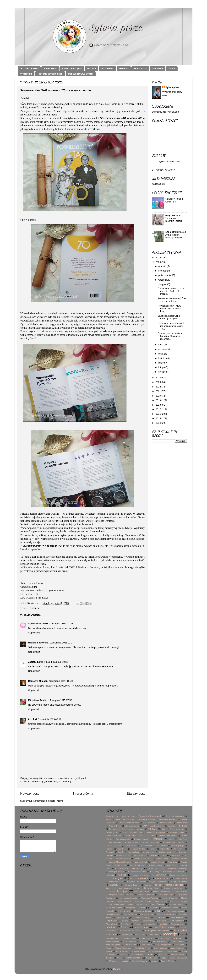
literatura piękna (142, 891)
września (163, 280)
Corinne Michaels (113, 836)
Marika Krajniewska (143, 901)
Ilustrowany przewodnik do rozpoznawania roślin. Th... (172, 326)
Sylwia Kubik (172, 951)
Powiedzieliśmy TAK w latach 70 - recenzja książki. (169, 309)
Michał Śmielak (124, 911)
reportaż (178, 938)
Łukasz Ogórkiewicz (162, 891)
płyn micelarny (150, 924)
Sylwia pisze (172, 87)
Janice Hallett (163, 859)
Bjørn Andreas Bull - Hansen (121, 829)
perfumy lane (148, 921)
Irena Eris (176, 855)
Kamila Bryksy (171, 865)
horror (164, 855)
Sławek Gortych (160, 948)
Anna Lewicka (149, 823)
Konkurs (122, 875)
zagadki (125, 961)
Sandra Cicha (130, 945)
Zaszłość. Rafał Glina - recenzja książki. (170, 317)
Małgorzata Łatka (166, 895)
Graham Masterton (167, 852)
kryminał (143, 878)
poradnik (110, 927)
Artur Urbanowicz (132, 826)
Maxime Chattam (177, 904)
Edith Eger (182, 839)
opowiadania (122, 917)
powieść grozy (141, 927)
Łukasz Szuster (180, 891)
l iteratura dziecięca (132, 885)
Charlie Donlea (112, 833)
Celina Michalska (177, 829)
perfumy (135, 921)
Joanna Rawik (141, 862)
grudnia (163, 266)
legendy (148, 885)
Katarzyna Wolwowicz (137, 872)
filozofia (121, 852)
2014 (158, 423)
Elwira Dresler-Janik (151, 842)
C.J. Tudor (153, 829)
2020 (158, 396)
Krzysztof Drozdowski (158, 882)
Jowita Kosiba (121, 865)
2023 (158, 382)
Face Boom (122, 849)
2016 (158, 414)
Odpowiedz (34, 633)
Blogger (117, 969)
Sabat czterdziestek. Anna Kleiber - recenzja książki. (176, 235)
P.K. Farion (159, 917)
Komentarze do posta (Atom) (48, 801)
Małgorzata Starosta (128, 898)
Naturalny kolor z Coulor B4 (174, 200)
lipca (161, 345)
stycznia (163, 372)
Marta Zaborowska (117, 904)
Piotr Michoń (111, 924)
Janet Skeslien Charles (144, 859)
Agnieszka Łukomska (175, 816)
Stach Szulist (122, 951)
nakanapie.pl (159, 184)
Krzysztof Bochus (116, 882)
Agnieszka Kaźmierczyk (150, 816)
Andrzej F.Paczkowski (129, 823)
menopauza (130, 908)
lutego (162, 367)
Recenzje (35, 608)
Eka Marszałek (115, 842)
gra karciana (134, 852)
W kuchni (158, 68)
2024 (158, 378)
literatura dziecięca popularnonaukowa (123, 888)
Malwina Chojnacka (146, 895)
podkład (163, 924)
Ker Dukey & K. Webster (173, 872)
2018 (158, 405)
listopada (163, 271)
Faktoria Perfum (138, 849)
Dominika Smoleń (123, 839)
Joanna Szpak (158, 862)
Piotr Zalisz (126, 924)
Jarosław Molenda (179, 859)
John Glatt (172, 862)
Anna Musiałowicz (166, 823)
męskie (142, 908)
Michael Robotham (170, 908)
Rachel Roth (140, 935)
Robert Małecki (112, 942)
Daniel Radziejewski (168, 836)
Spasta (109, 951)
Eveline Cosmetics (114, 846)
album (108, 819)
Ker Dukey (155, 872)
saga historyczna (113, 945)
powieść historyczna (163, 927)
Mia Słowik (154, 908)
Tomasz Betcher (177, 955)
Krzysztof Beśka (180, 878)
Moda (172, 68)
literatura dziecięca (174, 885)
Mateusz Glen (142, 904)
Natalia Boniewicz (113, 914)
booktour (140, 829)
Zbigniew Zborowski (140, 961)
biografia (183, 826)
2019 (158, 400)
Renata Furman (129, 938)
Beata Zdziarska (158, 826)
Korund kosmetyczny (178, 875)
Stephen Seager (139, 951)
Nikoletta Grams (147, 914)
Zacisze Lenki (36, 662)
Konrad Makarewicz (140, 875)
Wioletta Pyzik (151, 958)
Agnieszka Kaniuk (38, 624)
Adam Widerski (129, 816)
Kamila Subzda (122, 868)
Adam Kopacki (112, 816)
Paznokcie (107, 68)
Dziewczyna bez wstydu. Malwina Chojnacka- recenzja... (171, 336)
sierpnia (163, 284)
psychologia (127, 935)
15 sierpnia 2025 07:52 (60, 700)
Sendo (109, 948)
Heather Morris (140, 855)
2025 (158, 262)
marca (162, 363)
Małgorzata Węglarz (150, 898)
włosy (163, 958)
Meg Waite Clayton (114, 908)
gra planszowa (149, 852)
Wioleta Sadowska (39, 643)
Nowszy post (29, 794)
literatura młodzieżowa (174, 888)
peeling (125, 921)
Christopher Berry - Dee (132, 833)
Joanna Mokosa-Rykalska (120, 862)
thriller (150, 954)
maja (161, 354)
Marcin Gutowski (170, 898)
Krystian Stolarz (162, 878)
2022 (158, 387)
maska (130, 904)
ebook (172, 839)
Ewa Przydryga (178, 846)
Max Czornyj (158, 904)
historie (153, 855)
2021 (158, 391)
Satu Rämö (179, 945)
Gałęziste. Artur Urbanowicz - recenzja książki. (174, 218)
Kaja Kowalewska (138, 865)
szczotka (124, 955)
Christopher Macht (176, 833)
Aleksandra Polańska (147, 819)
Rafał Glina (154, 935)
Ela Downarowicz (132, 842)
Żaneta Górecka (168, 961)
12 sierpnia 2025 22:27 (62, 643)
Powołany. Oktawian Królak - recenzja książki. (172, 300)
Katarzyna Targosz (117, 872)
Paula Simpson (177, 918)
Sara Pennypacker (163, 945)
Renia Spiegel (164, 938)
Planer (137, 924)
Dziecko (124, 68)
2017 (158, 409)
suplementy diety (156, 951)
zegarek (155, 961)
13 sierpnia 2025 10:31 (56, 662)
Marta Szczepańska (179, 901)
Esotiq (181, 842)
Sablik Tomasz (178, 942)
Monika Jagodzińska (175, 911)
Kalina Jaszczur (155, 865)
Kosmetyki (50, 68)
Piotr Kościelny (177, 921)
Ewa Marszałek (146, 846)
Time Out (163, 955)
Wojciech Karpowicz (178, 958)
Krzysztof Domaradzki (136, 882)
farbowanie (179, 849)
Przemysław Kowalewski (157, 930)
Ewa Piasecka (162, 846)
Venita (120, 958)
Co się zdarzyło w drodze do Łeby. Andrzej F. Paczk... (171, 291)
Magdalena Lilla (116, 895)
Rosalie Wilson (160, 941)
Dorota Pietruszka (142, 839)
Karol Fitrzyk (138, 868)
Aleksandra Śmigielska (168, 819)
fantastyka (165, 849)
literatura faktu (151, 888)
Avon (145, 826)
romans (144, 941)
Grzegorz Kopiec (123, 855)
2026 (158, 258)
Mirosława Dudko (38, 700)
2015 (158, 418)
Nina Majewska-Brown (166, 914)
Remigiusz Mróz (113, 938)
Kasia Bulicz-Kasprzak (177, 868)
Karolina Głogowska (156, 868)
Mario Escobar (161, 901)
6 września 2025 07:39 (50, 719)
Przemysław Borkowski (130, 931)
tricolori (33, 719)
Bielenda (172, 826)
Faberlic (109, 849)
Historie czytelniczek (50, 74)
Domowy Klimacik (38, 681)
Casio (164, 829)
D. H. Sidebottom (148, 836)
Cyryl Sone (130, 836)
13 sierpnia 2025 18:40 (61, 681)
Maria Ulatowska (125, 901)
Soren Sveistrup (177, 948)
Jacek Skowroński (123, 859)
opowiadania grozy (141, 918)
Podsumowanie (177, 924)
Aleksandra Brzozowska (124, 819)
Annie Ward (182, 823)
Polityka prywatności (81, 74)
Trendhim (110, 958)
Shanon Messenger (123, 948)
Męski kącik (140, 68)
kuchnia (114, 885)
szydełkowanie (137, 955)
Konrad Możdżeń (159, 875)
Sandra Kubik (146, 945)
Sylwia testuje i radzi (169, 162)
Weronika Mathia (134, 958)
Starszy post (136, 794)
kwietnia (163, 358)
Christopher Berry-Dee (155, 833)
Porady (92, 68)
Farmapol (110, 852)
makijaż (130, 895)
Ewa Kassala (130, 846)
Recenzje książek (72, 68)
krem (132, 878)
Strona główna (30, 68)
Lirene (158, 885)
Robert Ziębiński (129, 942)
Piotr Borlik (162, 921)
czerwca (163, 349)
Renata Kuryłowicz (147, 938)
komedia (110, 875)
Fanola (153, 849)
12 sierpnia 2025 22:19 (61, 624)
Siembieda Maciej (142, 948)
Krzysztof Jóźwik (179, 882)
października (165, 275)
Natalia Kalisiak (130, 914)
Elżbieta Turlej (169, 842)
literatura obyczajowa (117, 891)
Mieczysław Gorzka (143, 911)
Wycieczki (26, 74)
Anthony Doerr (115, 826)
